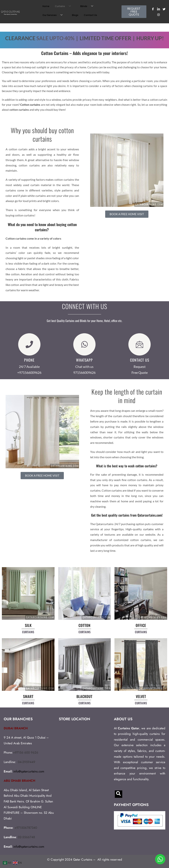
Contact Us (90, 15)
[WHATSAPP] (84, 344)
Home (46, 6)
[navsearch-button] (119, 794)
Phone (29, 360)
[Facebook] (153, 9)
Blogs (75, 15)
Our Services (54, 15)
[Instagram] (159, 14)
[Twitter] (164, 9)
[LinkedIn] (159, 9)
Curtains (64, 6)
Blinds (88, 6)
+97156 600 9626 (26, 752)
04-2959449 (27, 762)
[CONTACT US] (140, 344)
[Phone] (29, 344)
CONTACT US (140, 360)
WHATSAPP (84, 360)
